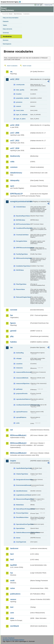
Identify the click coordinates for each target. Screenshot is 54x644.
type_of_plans (21, 119)
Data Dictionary (18, 14)
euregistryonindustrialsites (20, 201)
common (14, 167)
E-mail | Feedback (9, 638)
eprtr (12, 186)
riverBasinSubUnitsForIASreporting (23, 405)
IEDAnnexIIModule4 (18, 453)
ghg (12, 336)
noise (13, 588)
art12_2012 (15, 79)
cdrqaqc (19, 358)
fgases (13, 323)
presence (19, 102)
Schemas (6, 33)
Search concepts (27, 66)
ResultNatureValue (22, 517)
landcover (14, 548)
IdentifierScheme (22, 491)
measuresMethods (22, 378)
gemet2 (13, 331)
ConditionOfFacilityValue (23, 228)
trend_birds (20, 110)
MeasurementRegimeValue (23, 499)
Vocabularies (7, 36)
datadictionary (16, 173)
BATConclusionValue (23, 224)
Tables (5, 25)
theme (18, 538)
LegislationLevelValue (23, 495)
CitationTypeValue (22, 474)
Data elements (7, 29)
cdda (12, 162)
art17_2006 (15, 133)
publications (15, 594)
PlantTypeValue (21, 284)
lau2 (12, 560)
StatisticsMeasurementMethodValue (23, 533)
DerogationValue (22, 241)
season (19, 106)
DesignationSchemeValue (23, 480)
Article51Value (21, 207)
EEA (12, 2)
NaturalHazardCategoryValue (23, 509)
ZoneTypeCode (21, 542)
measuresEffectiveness (23, 372)
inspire (13, 461)
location (19, 94)
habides (13, 342)
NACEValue (20, 270)
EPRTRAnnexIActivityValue (23, 248)
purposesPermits (22, 394)
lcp (12, 573)
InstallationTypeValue (23, 266)
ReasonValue (21, 289)
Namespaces (7, 44)
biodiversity (15, 156)
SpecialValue (20, 528)
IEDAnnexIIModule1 (18, 435)
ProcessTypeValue (22, 513)
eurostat (14, 310)
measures (19, 368)
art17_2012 (15, 141)
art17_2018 (15, 148)
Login (38, 5)
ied (12, 430)
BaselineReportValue (23, 216)
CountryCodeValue (22, 235)
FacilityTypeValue (22, 254)
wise (12, 618)
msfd (12, 581)
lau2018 (13, 565)
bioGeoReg (20, 353)
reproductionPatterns (23, 399)
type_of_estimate (22, 115)
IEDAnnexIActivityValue (23, 258)
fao (12, 315)
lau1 (12, 554)
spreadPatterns (21, 417)
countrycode (20, 85)
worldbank (15, 626)
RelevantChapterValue (23, 297)
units (18, 423)
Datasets (6, 21)
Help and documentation (11, 18)
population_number (23, 98)
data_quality (20, 90)
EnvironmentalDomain (23, 485)
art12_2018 (15, 125)
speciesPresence (22, 412)
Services (6, 40)
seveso (13, 599)
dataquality (15, 180)
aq (11, 72)
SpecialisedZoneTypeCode (23, 524)
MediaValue (20, 505)
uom (12, 613)
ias (11, 347)
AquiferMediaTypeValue (23, 468)
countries (19, 364)
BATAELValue (21, 220)
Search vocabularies (12, 66)
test (12, 607)
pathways (19, 389)
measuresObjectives (23, 383)
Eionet (11, 14)
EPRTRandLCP (16, 194)
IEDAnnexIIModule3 (18, 443)
